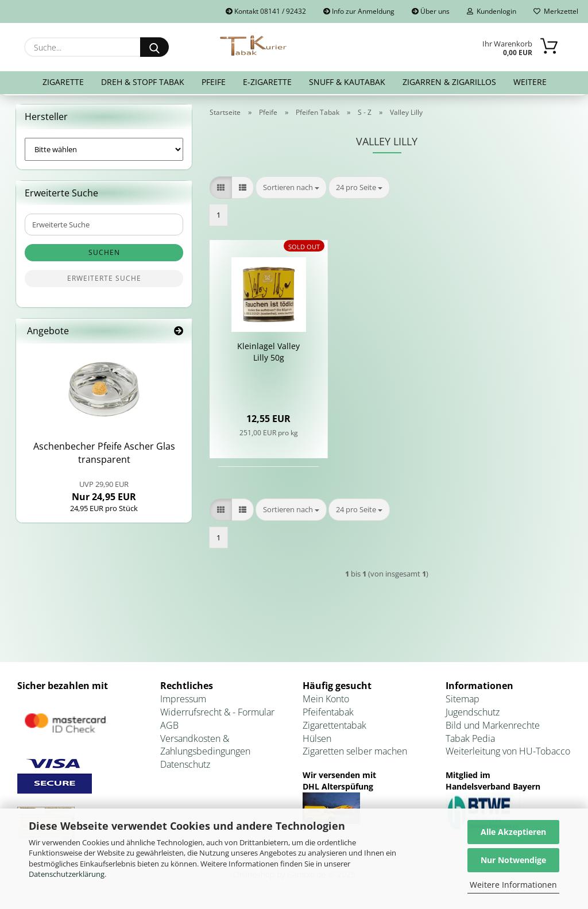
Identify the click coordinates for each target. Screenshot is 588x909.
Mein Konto (326, 701)
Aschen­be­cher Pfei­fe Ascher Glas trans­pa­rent (104, 456)
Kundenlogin (492, 11)
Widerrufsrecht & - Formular (217, 714)
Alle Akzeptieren (513, 832)
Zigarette (63, 82)
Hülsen (317, 741)
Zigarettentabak (334, 728)
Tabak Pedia (470, 741)
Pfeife (214, 82)
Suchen (104, 255)
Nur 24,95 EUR (104, 493)
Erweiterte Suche (104, 281)
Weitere (530, 82)
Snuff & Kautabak (347, 82)
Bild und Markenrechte (493, 728)
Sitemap (463, 701)
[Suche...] (154, 47)
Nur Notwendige (513, 860)
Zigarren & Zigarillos (449, 82)
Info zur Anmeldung (359, 11)
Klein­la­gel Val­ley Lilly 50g (268, 355)
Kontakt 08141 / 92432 (266, 11)
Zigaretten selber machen (355, 754)
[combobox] (291, 190)
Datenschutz (185, 767)
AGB (169, 728)
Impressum (183, 701)
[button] (221, 190)
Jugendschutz (473, 714)
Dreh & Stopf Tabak (143, 82)
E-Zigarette (267, 82)
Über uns (431, 11)
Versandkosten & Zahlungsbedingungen (205, 747)
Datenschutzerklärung (67, 874)
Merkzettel (556, 11)
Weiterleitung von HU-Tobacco (508, 754)
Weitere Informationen (513, 885)
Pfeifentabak (328, 714)
